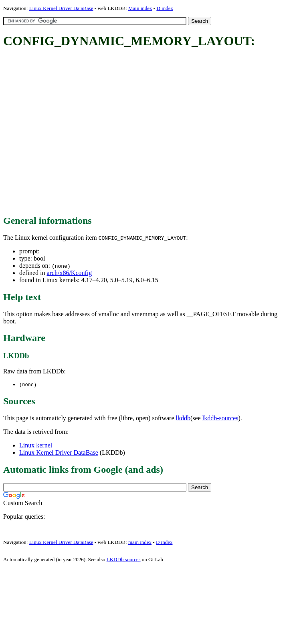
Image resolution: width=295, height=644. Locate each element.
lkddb (183, 418)
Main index (140, 8)
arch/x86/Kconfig (69, 273)
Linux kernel (36, 446)
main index (140, 543)
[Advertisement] (75, 132)
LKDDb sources (124, 560)
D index (165, 8)
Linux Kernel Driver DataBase (61, 8)
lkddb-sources (220, 418)
